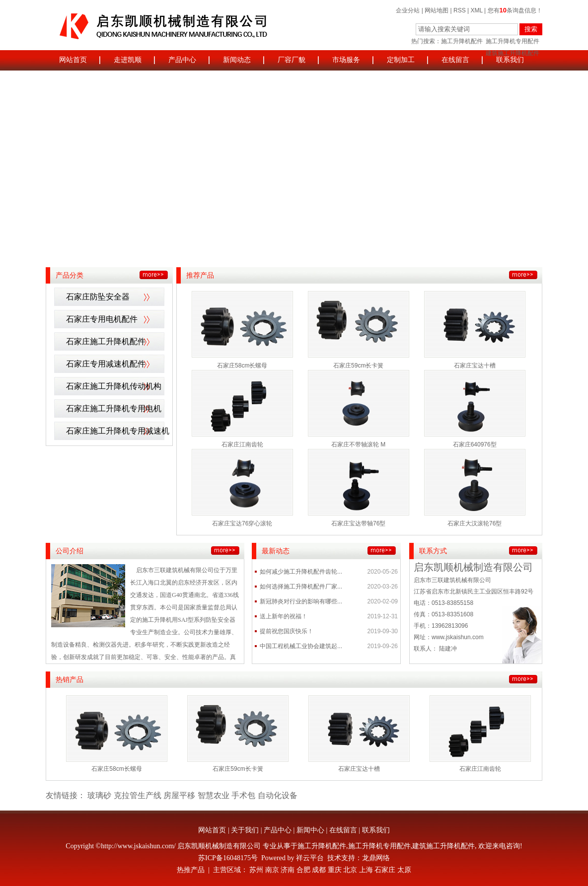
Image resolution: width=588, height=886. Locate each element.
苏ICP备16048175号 (228, 858)
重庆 (335, 870)
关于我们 (245, 830)
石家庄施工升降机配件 (106, 341)
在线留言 (455, 60)
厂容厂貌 (292, 60)
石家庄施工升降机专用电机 (114, 408)
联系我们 (510, 60)
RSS (460, 10)
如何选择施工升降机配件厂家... (301, 587)
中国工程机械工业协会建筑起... (301, 646)
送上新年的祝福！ (284, 616)
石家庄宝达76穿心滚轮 (242, 523)
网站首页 (73, 60)
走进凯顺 (128, 60)
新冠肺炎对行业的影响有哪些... (301, 601)
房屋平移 (179, 795)
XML (477, 10)
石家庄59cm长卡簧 (358, 366)
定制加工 (401, 60)
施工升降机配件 (462, 41)
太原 (404, 870)
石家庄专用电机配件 (102, 319)
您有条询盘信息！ (515, 10)
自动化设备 (278, 795)
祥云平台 (310, 858)
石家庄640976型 (475, 444)
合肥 (303, 870)
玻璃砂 (99, 795)
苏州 (256, 870)
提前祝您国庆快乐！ (287, 631)
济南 (288, 870)
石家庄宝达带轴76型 (358, 523)
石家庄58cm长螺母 (242, 366)
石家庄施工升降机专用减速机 (118, 431)
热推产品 (191, 870)
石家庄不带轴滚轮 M (358, 444)
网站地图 (437, 10)
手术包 (243, 795)
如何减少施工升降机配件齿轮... (301, 572)
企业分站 (408, 10)
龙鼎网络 (376, 858)
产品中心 (182, 60)
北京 (350, 870)
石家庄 (385, 870)
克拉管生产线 (138, 795)
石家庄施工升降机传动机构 (114, 386)
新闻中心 (310, 830)
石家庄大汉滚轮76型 (475, 523)
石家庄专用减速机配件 (106, 364)
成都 (319, 870)
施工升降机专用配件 (513, 41)
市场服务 (346, 60)
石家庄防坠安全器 (98, 297)
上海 (366, 870)
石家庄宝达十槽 (475, 366)
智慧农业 (214, 795)
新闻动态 (237, 60)
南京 (272, 870)
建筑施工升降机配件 (443, 846)
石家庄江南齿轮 (242, 444)
